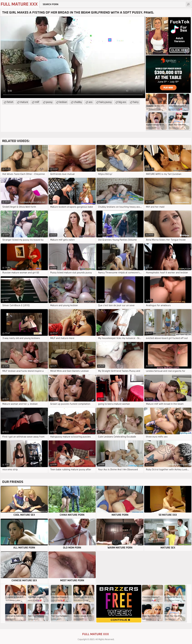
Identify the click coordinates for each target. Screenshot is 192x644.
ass (91, 102)
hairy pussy (105, 102)
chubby (78, 102)
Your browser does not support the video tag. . (73, 57)
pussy (49, 102)
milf (37, 102)
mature (24, 102)
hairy (136, 102)
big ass (122, 102)
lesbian (63, 102)
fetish (10, 102)
